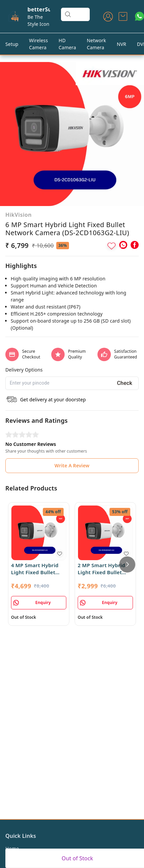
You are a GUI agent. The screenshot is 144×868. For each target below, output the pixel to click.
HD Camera (67, 44)
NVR (122, 44)
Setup (12, 44)
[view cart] (123, 16)
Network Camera (96, 44)
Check (125, 383)
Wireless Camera (39, 44)
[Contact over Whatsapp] (139, 16)
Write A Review (72, 465)
